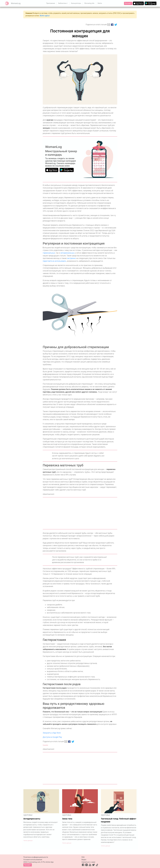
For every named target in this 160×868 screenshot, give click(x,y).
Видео (84, 860)
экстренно (71, 258)
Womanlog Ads (89, 3)
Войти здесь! (45, 16)
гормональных (49, 253)
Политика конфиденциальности (36, 857)
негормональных (67, 253)
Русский (128, 3)
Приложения (51, 3)
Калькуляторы (76, 3)
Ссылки (45, 745)
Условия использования (33, 860)
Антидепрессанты (32, 819)
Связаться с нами (88, 862)
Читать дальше (28, 841)
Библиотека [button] (62, 3)
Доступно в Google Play (52, 737)
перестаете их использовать (55, 261)
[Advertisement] (80, 513)
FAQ (83, 857)
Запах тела (67, 819)
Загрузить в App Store (52, 733)
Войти (100, 3)
